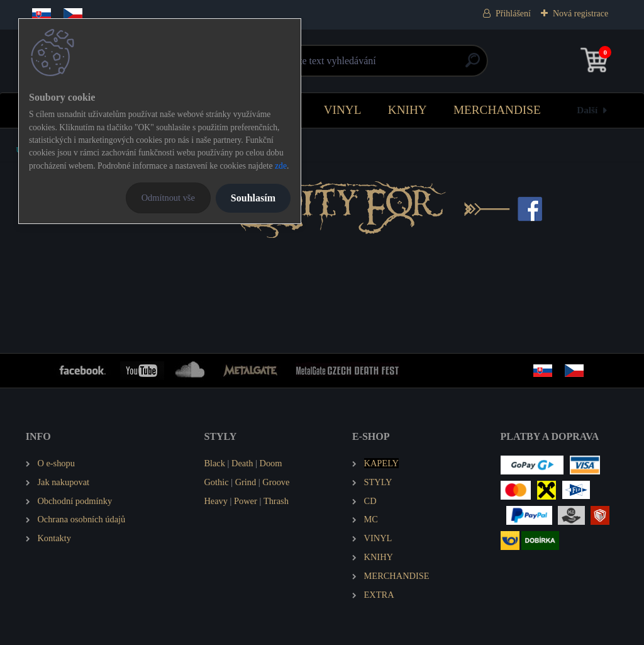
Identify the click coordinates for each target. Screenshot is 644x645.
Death (242, 463)
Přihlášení (513, 14)
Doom (270, 463)
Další (587, 110)
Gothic (216, 482)
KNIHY (408, 110)
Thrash (276, 501)
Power (246, 501)
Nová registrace (580, 14)
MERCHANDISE (497, 110)
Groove (276, 482)
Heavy (216, 501)
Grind (246, 482)
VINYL (343, 110)
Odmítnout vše (168, 198)
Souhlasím (253, 198)
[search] (473, 65)
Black (214, 463)
